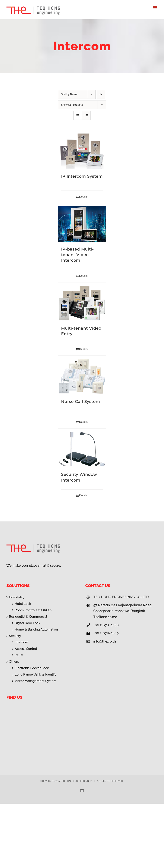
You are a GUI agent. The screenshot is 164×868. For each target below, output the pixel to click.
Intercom (21, 642)
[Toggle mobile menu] (155, 8)
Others (14, 662)
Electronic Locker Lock (32, 668)
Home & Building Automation (36, 629)
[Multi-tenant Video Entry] (82, 303)
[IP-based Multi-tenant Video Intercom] (82, 224)
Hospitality (17, 597)
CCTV (19, 655)
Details (83, 197)
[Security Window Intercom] (82, 449)
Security (15, 636)
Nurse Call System (81, 402)
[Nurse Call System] (82, 376)
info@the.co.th (105, 641)
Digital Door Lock (27, 623)
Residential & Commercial (28, 617)
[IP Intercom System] (82, 151)
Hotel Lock (23, 604)
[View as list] (86, 115)
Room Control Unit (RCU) (33, 610)
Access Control (26, 649)
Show (72, 105)
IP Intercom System (82, 176)
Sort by (69, 94)
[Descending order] (101, 94)
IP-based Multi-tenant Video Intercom (77, 255)
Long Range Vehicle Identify (36, 674)
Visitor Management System (36, 681)
